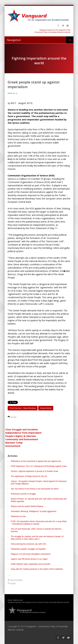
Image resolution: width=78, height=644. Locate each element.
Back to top (18, 600)
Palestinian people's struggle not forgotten (28, 549)
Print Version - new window (23, 408)
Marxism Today (14, 443)
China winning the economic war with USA (28, 544)
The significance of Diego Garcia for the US (29, 476)
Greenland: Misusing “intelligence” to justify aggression (34, 511)
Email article (46, 408)
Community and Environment (22, 439)
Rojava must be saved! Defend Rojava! (27, 506)
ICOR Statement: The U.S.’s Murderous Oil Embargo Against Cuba (39, 466)
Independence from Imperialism (23, 433)
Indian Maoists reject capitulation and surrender (31, 564)
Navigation (14, 40)
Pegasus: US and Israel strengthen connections (31, 554)
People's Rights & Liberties (21, 436)
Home (10, 600)
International (13, 446)
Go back (13, 417)
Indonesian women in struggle (23, 494)
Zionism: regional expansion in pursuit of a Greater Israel (34, 471)
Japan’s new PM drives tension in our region (29, 559)
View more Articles (16, 580)
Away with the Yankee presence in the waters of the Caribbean (37, 569)
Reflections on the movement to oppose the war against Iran (36, 461)
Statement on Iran (18, 516)
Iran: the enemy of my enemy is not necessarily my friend (35, 489)
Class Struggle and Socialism (22, 429)
